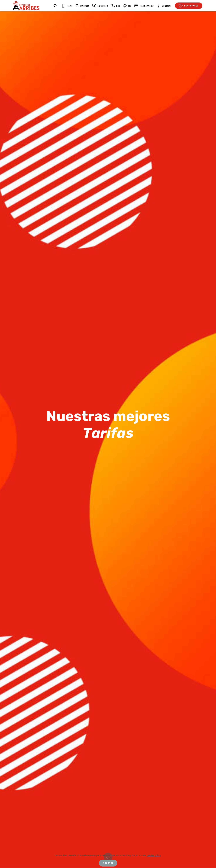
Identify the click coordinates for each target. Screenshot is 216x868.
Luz (127, 6)
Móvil (67, 6)
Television (100, 6)
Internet (82, 6)
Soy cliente (189, 6)
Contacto (164, 6)
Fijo (115, 6)
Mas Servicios (144, 6)
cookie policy (154, 866)
